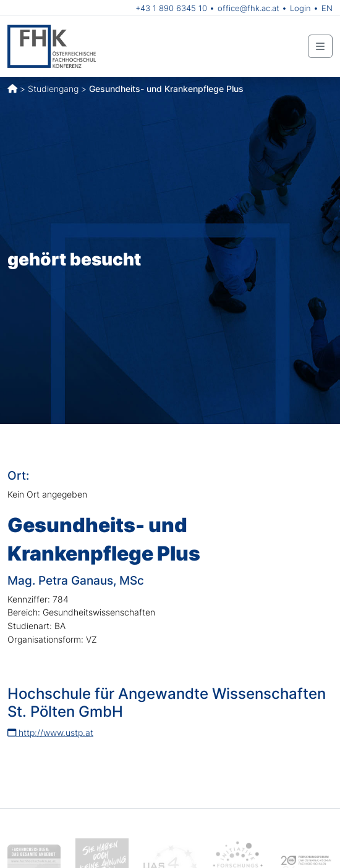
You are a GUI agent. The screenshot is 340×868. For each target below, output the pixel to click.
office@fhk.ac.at (249, 8)
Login (300, 8)
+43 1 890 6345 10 (171, 8)
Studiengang (53, 89)
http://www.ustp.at (50, 732)
